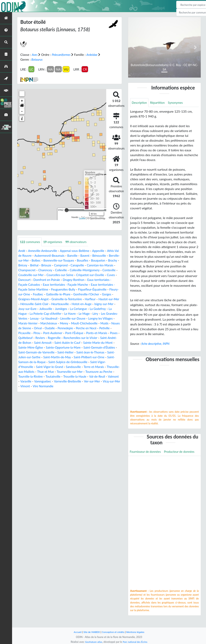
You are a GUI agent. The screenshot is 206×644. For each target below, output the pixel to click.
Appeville (104, 251)
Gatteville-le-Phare (47, 299)
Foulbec (26, 299)
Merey (98, 328)
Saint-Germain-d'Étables (76, 357)
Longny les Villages (33, 328)
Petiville (51, 338)
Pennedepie (112, 333)
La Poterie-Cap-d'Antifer (72, 318)
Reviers (93, 343)
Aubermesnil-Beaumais (65, 256)
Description (140, 103)
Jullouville (71, 314)
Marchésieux (82, 328)
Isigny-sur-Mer (29, 314)
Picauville (66, 338)
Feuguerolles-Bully (47, 294)
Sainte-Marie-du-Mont (65, 352)
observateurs (80, 242)
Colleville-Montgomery (36, 275)
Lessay (65, 323)
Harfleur (96, 304)
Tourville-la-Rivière (31, 386)
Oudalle (95, 333)
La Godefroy (27, 318)
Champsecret (76, 270)
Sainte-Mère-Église (97, 352)
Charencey (96, 270)
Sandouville (58, 377)
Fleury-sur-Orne (108, 294)
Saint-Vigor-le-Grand (33, 377)
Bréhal (81, 265)
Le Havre (98, 318)
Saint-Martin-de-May (45, 367)
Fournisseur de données (147, 452)
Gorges (99, 299)
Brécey (69, 265)
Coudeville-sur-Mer (86, 275)
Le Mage (113, 318)
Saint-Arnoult (102, 347)
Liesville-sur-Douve (106, 323)
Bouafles (24, 265)
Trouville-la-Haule (79, 386)
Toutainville (56, 386)
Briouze (94, 265)
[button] (22, 106)
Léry (23, 323)
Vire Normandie (64, 396)
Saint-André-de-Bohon (74, 347)
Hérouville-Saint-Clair (48, 309)
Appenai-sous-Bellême (78, 251)
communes (31, 242)
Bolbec (67, 260)
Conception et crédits (113, 632)
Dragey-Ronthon (42, 285)
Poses (63, 343)
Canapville (26, 270)
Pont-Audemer (96, 338)
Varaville (39, 391)
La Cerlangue (106, 314)
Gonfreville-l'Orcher (78, 299)
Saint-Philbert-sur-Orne (79, 367)
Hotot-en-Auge (98, 309)
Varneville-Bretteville (83, 391)
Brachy (56, 265)
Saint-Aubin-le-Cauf (32, 352)
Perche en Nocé (31, 338)
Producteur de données (146, 461)
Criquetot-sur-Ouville (49, 280)
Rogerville (108, 343)
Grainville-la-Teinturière (70, 304)
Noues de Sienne (64, 333)
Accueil (75, 632)
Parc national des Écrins (136, 642)
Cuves (72, 280)
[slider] (67, 210)
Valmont (24, 391)
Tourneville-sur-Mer (67, 381)
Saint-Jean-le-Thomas (74, 362)
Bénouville (26, 260)
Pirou (79, 338)
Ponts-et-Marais (44, 343)
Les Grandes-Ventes (43, 323)
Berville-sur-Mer (47, 260)
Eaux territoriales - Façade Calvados (82, 285)
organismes (55, 242)
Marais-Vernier (60, 328)
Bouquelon (41, 265)
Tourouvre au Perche (98, 381)
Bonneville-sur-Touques (91, 260)
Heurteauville (75, 309)
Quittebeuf (77, 343)
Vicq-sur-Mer (28, 396)
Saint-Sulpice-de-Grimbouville (60, 372)
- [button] (22, 111)
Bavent (103, 256)
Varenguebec (56, 391)
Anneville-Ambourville (44, 251)
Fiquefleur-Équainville (78, 294)
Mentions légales (137, 632)
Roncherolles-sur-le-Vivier (37, 347)
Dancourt (85, 280)
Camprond (109, 265)
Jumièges (87, 314)
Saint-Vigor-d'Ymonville (100, 372)
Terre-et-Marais (80, 377)
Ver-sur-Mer (109, 391)
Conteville (62, 275)
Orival (82, 333)
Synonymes (178, 103)
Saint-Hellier (48, 362)
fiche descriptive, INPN (157, 344)
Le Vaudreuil (81, 323)
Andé (22, 251)
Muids (45, 333)
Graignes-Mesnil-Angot (35, 304)
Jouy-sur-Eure (51, 314)
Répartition (159, 103)
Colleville (113, 270)
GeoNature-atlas (93, 642)
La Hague (45, 318)
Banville (90, 256)
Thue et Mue (41, 381)
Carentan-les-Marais (50, 270)
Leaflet (82, 218)
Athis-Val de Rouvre (32, 256)
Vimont (45, 396)
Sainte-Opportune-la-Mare (37, 357)
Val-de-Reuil (102, 386)
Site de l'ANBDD (90, 632)
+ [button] (22, 101)
